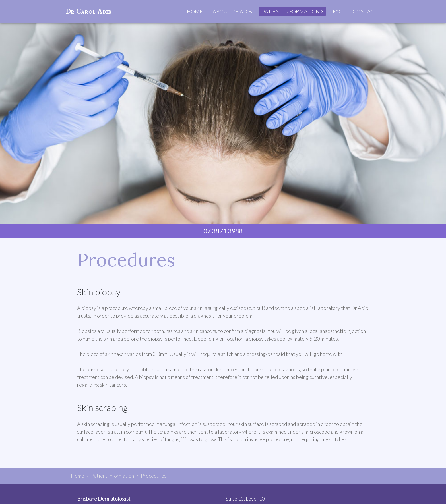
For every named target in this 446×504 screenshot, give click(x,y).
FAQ (338, 11)
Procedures (154, 476)
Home (195, 11)
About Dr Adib (232, 11)
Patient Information (291, 11)
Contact (365, 11)
